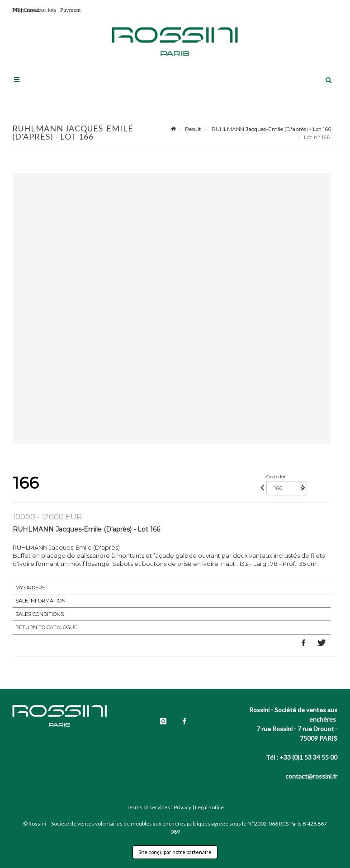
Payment (71, 10)
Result (193, 129)
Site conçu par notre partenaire (175, 852)
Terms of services (148, 807)
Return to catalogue (46, 627)
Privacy (182, 807)
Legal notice (209, 807)
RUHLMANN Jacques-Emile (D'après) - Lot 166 (271, 129)
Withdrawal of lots (34, 10)
